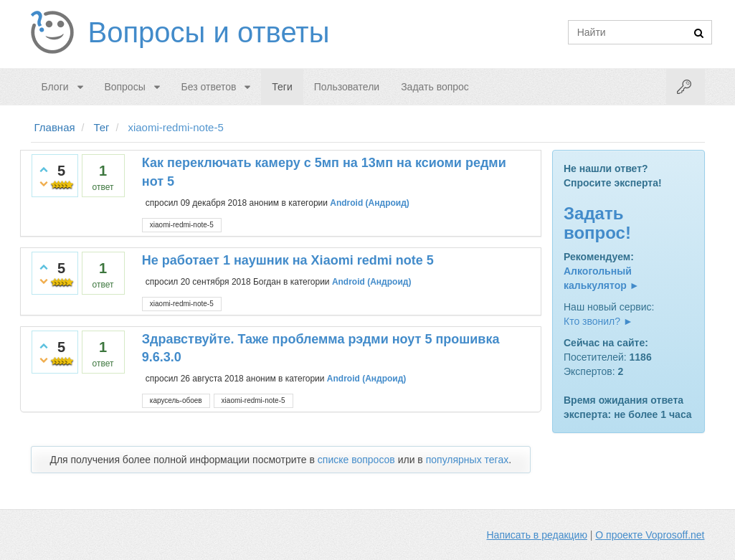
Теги (282, 87)
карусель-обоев (176, 400)
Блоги (55, 87)
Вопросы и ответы (209, 32)
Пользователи (347, 87)
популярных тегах (468, 460)
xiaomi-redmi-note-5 (182, 225)
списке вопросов (356, 460)
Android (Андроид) (370, 203)
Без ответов (209, 87)
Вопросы (124, 87)
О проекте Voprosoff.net (650, 535)
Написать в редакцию (537, 535)
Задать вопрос (435, 87)
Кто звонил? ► (598, 321)
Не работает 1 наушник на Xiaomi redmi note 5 (288, 260)
